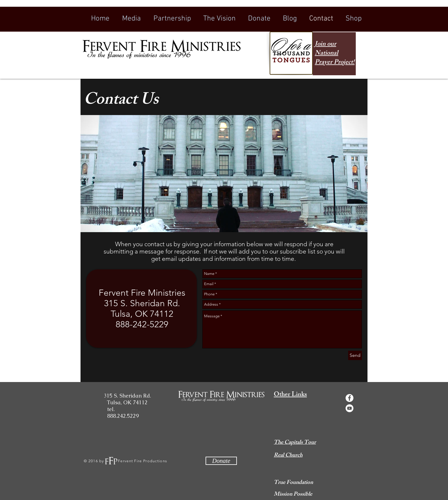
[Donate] (221, 461)
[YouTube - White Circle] (349, 408)
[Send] (355, 355)
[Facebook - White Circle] (349, 398)
